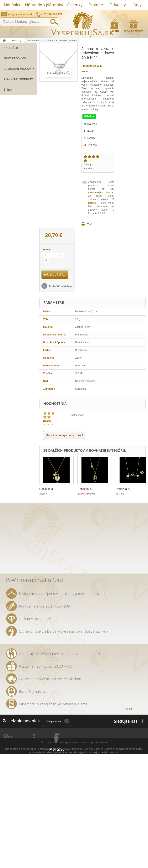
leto (26, 428)
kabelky (22, 375)
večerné (8, 416)
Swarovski (23, 370)
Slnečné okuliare (14, 116)
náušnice (8, 335)
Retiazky (16, 41)
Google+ (90, 138)
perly (16, 428)
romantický (9, 410)
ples (19, 358)
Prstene (96, 5)
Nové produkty (15, 160)
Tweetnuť (91, 124)
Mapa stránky (33, 850)
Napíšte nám (120, 13)
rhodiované (22, 497)
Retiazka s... (47, 489)
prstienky (8, 474)
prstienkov (9, 462)
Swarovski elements (15, 404)
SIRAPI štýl (22, 312)
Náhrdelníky (34, 5)
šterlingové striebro (15, 329)
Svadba (8, 146)
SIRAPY (103, 856)
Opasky (8, 134)
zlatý (5, 428)
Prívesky (118, 5)
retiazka (8, 346)
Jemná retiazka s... (28, 186)
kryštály (7, 358)
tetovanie (24, 457)
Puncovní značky (35, 845)
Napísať (88, 168)
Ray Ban (8, 375)
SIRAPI (7, 312)
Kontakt (29, 840)
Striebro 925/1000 (14, 122)
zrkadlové (8, 520)
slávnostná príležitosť (16, 439)
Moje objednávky (59, 784)
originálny (8, 491)
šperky (7, 341)
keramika (8, 457)
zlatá (30, 503)
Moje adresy (57, 803)
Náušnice (13, 5)
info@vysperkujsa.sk (20, 14)
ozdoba (7, 514)
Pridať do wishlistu (60, 286)
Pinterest (90, 145)
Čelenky (75, 5)
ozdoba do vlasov (13, 480)
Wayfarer (22, 514)
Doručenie (31, 821)
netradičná (28, 410)
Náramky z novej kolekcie (14, 101)
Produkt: (87, 66)
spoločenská (10, 352)
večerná (8, 445)
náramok (13, 297)
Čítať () (88, 165)
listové (7, 451)
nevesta (26, 485)
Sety (137, 5)
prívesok (12, 288)
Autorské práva (34, 835)
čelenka (22, 416)
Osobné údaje (58, 808)
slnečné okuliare (13, 364)
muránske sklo (12, 393)
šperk (12, 279)
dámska (18, 509)
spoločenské (23, 399)
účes (22, 520)
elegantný (9, 381)
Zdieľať (89, 131)
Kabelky (8, 128)
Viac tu (129, 737)
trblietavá (21, 526)
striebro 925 (10, 317)
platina (30, 393)
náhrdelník (9, 422)
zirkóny (23, 335)
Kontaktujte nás (34, 784)
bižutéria (13, 305)
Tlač (90, 224)
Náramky (55, 5)
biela (6, 509)
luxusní (24, 491)
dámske (22, 445)
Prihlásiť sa (141, 13)
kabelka (28, 352)
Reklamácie (32, 816)
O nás (28, 798)
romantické (10, 485)
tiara (5, 503)
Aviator (23, 474)
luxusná (8, 370)
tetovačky (21, 451)
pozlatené (22, 341)
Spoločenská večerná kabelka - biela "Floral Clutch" (29, 223)
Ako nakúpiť (130, 13)
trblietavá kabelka (13, 433)
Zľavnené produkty (18, 207)
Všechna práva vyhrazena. (71, 856)
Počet (47, 250)
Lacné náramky (13, 110)
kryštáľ (7, 399)
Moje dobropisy (59, 798)
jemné (7, 526)
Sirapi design (11, 323)
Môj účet (57, 778)
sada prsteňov (11, 468)
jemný (6, 497)
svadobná (23, 346)
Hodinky (9, 152)
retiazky (18, 503)
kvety (24, 422)
